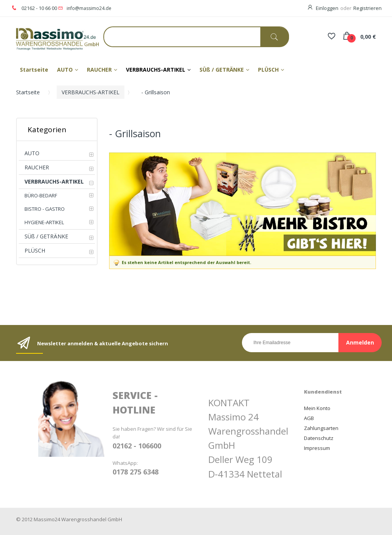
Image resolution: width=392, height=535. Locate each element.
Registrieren (367, 8)
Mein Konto (317, 408)
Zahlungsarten (321, 428)
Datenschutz (319, 438)
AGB (309, 418)
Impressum (317, 448)
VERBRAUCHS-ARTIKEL (91, 92)
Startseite (28, 92)
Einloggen (327, 8)
